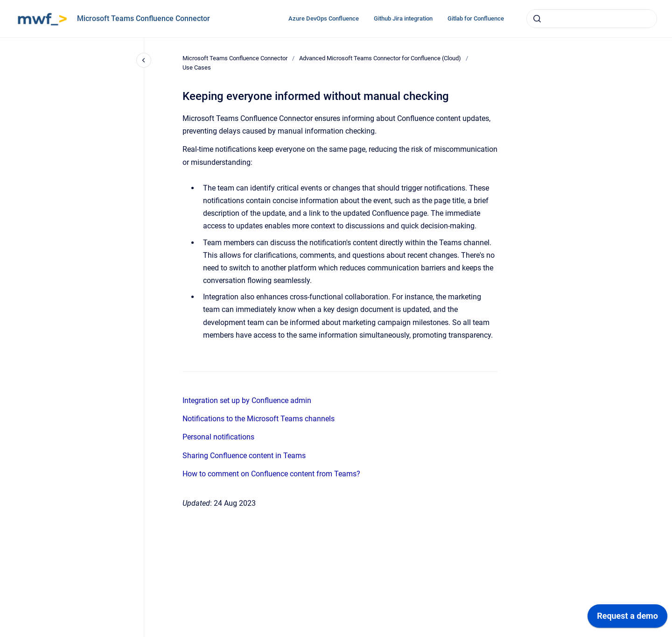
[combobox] (592, 19)
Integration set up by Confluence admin (247, 400)
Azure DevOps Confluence (324, 18)
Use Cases (197, 67)
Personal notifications (218, 437)
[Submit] (537, 19)
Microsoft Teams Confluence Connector (143, 18)
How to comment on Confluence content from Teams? (271, 474)
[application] (627, 618)
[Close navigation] (144, 60)
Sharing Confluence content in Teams (244, 456)
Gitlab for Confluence (476, 18)
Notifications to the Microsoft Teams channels (259, 419)
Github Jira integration (403, 18)
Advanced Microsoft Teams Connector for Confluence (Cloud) (380, 58)
